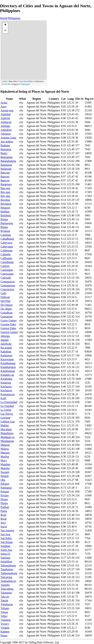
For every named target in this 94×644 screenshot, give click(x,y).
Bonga (4, 219)
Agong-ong (7, 110)
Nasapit (5, 472)
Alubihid (6, 114)
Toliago (5, 608)
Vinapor (5, 628)
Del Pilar (6, 301)
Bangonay (6, 184)
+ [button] (5, 25)
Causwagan (7, 274)
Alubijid (5, 118)
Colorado (6, 278)
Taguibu (5, 585)
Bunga (4, 227)
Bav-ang (5, 192)
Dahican (5, 297)
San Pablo (6, 538)
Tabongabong (8, 565)
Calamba (6, 254)
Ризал (4, 635)
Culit (3, 293)
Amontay (6, 134)
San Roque (7, 542)
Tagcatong (6, 577)
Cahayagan (7, 247)
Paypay (5, 495)
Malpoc (5, 449)
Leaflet (4, 81)
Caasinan (6, 235)
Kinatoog (6, 383)
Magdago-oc (8, 437)
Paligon (5, 484)
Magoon (5, 445)
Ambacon (6, 122)
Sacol (4, 527)
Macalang (6, 429)
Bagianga (6, 149)
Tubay (4, 616)
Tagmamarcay (8, 581)
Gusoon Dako (8, 324)
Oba (3, 480)
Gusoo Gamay (9, 320)
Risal (3, 515)
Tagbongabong (9, 573)
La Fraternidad (9, 402)
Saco (3, 523)
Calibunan (6, 258)
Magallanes (7, 433)
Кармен (5, 632)
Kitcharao (6, 387)
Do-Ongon (7, 305)
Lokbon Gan (8, 422)
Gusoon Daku (8, 328)
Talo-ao (5, 597)
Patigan (5, 492)
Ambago (5, 126)
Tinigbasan (7, 604)
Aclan (4, 103)
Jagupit (5, 340)
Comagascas (8, 282)
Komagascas (8, 394)
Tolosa (4, 612)
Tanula (4, 600)
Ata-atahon (7, 142)
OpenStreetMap (26, 81)
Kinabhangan (8, 363)
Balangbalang (8, 161)
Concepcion (7, 289)
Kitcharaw (6, 390)
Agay (4, 107)
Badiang (5, 145)
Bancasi (5, 177)
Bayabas (5, 200)
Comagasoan (8, 285)
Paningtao (6, 488)
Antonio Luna (8, 138)
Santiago (5, 558)
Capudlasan (7, 262)
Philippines (14, 18)
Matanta (5, 468)
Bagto (4, 153)
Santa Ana (6, 550)
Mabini (5, 425)
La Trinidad (7, 406)
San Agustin (7, 530)
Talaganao (6, 593)
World (4, 18)
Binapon (5, 208)
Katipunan (6, 355)
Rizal (4, 519)
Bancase (5, 173)
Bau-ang (5, 188)
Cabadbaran (7, 239)
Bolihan (5, 212)
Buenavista (7, 223)
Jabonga (5, 336)
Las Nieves (7, 414)
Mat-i (4, 460)
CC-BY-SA (6, 84)
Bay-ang (5, 196)
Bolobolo (6, 215)
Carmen (5, 266)
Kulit (3, 398)
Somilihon (6, 562)
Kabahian (6, 352)
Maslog (5, 457)
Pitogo (4, 499)
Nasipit (5, 476)
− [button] (5, 31)
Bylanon (5, 231)
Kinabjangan (8, 371)
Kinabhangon (8, 367)
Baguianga (7, 157)
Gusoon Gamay (9, 332)
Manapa (5, 453)
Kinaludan (6, 379)
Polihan (5, 507)
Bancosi (5, 180)
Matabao (5, 464)
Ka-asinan (6, 348)
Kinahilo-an (7, 375)
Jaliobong (6, 344)
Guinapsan (7, 317)
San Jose (5, 534)
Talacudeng (7, 589)
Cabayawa (6, 243)
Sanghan (5, 546)
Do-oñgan (6, 309)
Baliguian (6, 169)
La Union (6, 410)
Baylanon (6, 204)
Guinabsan (7, 313)
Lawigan (5, 418)
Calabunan (7, 250)
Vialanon (6, 620)
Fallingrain (26, 84)
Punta (4, 511)
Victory (5, 624)
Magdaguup (7, 441)
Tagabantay (7, 569)
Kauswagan (7, 359)
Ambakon (6, 130)
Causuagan (7, 270)
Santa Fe (5, 554)
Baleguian (6, 165)
